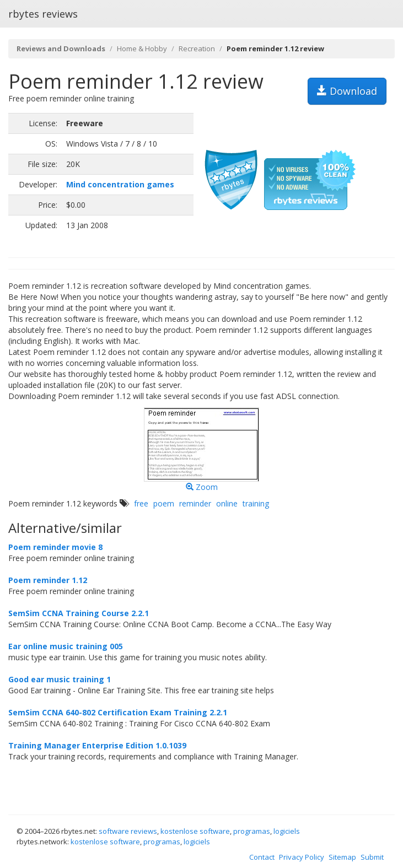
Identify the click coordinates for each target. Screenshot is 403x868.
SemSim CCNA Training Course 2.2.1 (79, 613)
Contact (262, 857)
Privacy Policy (302, 857)
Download (347, 91)
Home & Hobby (142, 48)
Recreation (197, 48)
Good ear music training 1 (60, 679)
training (256, 503)
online (227, 503)
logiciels (287, 831)
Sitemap (342, 857)
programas (252, 831)
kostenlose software (195, 831)
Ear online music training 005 (66, 646)
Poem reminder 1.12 (48, 580)
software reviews (128, 831)
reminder (195, 503)
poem (164, 503)
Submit (372, 857)
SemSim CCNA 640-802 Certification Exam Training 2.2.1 (118, 712)
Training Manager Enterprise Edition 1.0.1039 (97, 745)
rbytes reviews (43, 14)
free (141, 503)
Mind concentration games (120, 184)
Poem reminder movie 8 (55, 547)
